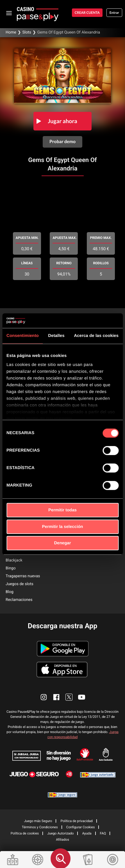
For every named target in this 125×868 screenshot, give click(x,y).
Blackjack (14, 560)
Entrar (114, 13)
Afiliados (63, 840)
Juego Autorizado (60, 833)
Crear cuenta (87, 13)
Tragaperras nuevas (23, 576)
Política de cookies (25, 833)
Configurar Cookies (81, 827)
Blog (10, 592)
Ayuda (87, 833)
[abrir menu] (9, 13)
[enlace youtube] (82, 697)
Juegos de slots (20, 584)
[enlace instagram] (44, 697)
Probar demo (63, 142)
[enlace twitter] (69, 697)
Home (11, 32)
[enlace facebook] (56, 697)
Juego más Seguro (38, 821)
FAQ (103, 833)
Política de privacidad (76, 821)
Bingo (11, 568)
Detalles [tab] (56, 336)
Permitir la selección (63, 527)
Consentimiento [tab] (23, 336)
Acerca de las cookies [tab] (96, 336)
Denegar (62, 543)
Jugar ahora (63, 121)
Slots (27, 32)
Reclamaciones (19, 600)
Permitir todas (63, 510)
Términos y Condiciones (40, 827)
